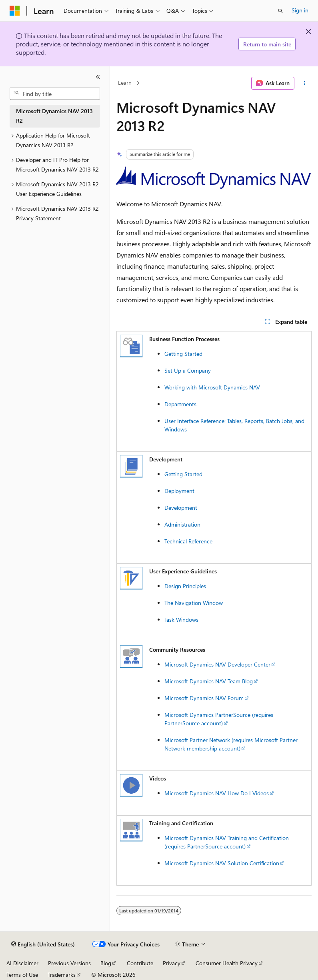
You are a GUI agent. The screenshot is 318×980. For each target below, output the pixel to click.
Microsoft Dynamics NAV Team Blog (209, 681)
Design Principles (185, 586)
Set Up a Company (188, 370)
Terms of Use (22, 975)
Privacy (172, 963)
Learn (125, 83)
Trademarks (62, 975)
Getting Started (183, 354)
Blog (106, 963)
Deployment (179, 491)
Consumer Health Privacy (227, 963)
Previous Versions (69, 963)
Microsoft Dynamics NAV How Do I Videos (217, 793)
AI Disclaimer (22, 963)
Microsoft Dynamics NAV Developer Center (217, 664)
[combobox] (55, 94)
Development (181, 508)
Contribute (140, 963)
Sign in (300, 10)
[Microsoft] (15, 11)
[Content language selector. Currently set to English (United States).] (43, 944)
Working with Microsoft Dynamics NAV (212, 387)
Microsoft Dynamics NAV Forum (204, 698)
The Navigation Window (194, 603)
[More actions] (305, 83)
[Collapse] (98, 77)
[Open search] (280, 11)
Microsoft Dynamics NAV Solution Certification (222, 863)
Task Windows (181, 620)
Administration (182, 524)
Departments (180, 404)
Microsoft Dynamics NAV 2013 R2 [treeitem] (54, 116)
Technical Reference (188, 541)
